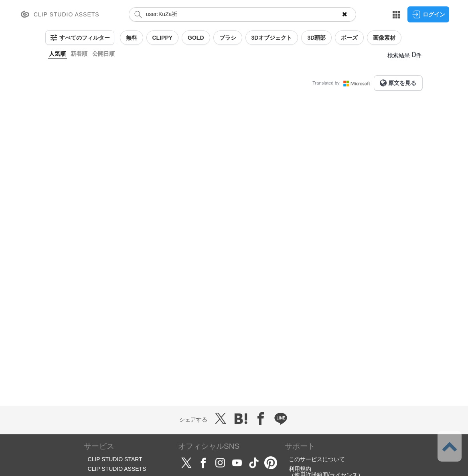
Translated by (343, 83)
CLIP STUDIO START (115, 459)
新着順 (79, 54)
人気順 (57, 54)
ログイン (428, 14)
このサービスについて (317, 459)
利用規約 (300, 469)
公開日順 (103, 54)
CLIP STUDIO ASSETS (117, 469)
